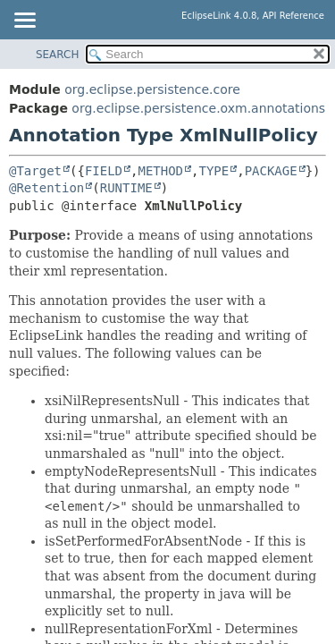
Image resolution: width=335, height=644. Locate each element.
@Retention (46, 188)
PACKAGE (271, 171)
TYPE (214, 171)
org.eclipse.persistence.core (152, 89)
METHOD (160, 171)
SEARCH (58, 55)
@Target (35, 171)
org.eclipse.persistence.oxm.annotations (198, 108)
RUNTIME (126, 188)
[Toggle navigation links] (24, 21)
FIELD (104, 171)
